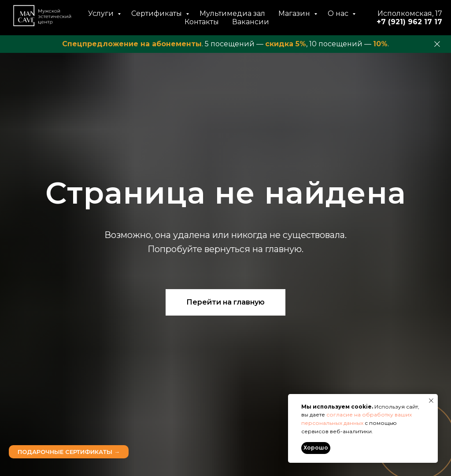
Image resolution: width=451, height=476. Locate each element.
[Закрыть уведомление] (431, 401)
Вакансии (251, 22)
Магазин (295, 13)
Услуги (102, 13)
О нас (339, 13)
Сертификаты (157, 13)
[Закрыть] (437, 44)
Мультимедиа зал (232, 13)
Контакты (202, 22)
